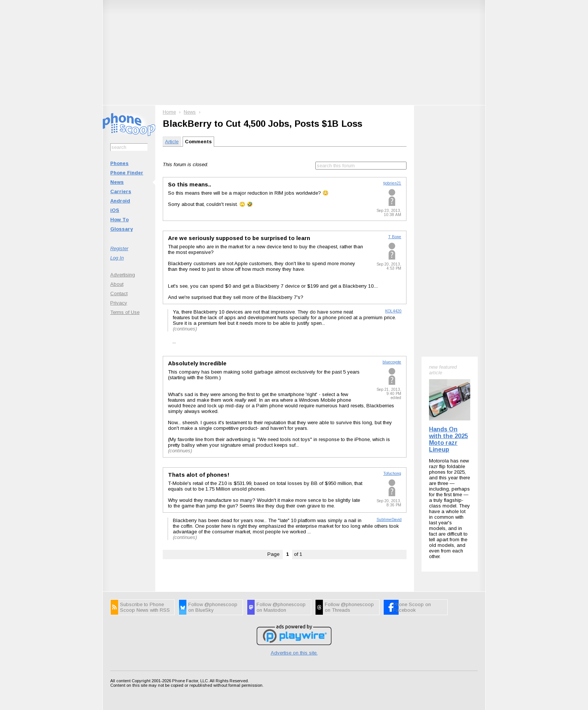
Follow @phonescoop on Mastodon (281, 607)
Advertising (123, 275)
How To (119, 220)
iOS (115, 210)
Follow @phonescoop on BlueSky (213, 607)
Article (172, 142)
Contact (119, 293)
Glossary (121, 229)
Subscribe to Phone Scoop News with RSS (145, 607)
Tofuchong (392, 474)
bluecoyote (392, 362)
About (117, 284)
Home (169, 112)
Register (119, 248)
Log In (117, 258)
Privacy (119, 303)
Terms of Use (125, 312)
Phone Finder (127, 173)
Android (120, 201)
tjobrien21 (392, 183)
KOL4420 (393, 311)
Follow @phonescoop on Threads (349, 607)
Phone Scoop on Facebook (412, 607)
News (117, 182)
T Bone (395, 237)
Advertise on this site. (294, 653)
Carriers (121, 191)
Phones (119, 163)
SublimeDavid (389, 520)
